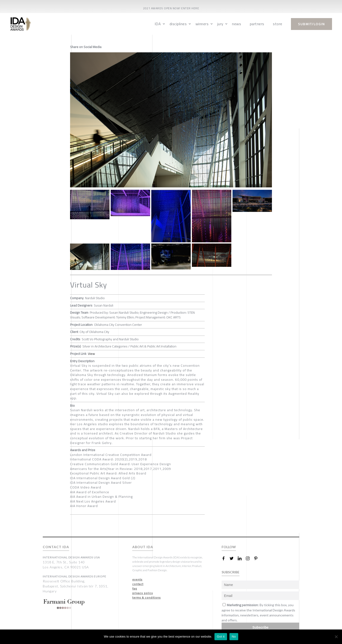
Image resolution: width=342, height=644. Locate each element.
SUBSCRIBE (230, 572)
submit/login (311, 24)
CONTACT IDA (56, 547)
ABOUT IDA (143, 547)
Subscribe (261, 627)
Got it (221, 637)
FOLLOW (229, 547)
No (234, 637)
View (91, 354)
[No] (336, 637)
